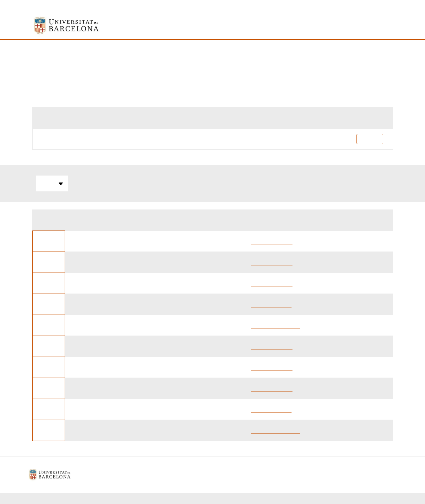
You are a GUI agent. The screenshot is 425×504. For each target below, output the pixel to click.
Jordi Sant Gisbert (271, 304)
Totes (52, 184)
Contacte (243, 475)
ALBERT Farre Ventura (276, 325)
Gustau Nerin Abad (272, 241)
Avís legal (164, 475)
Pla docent (370, 139)
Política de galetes (204, 475)
